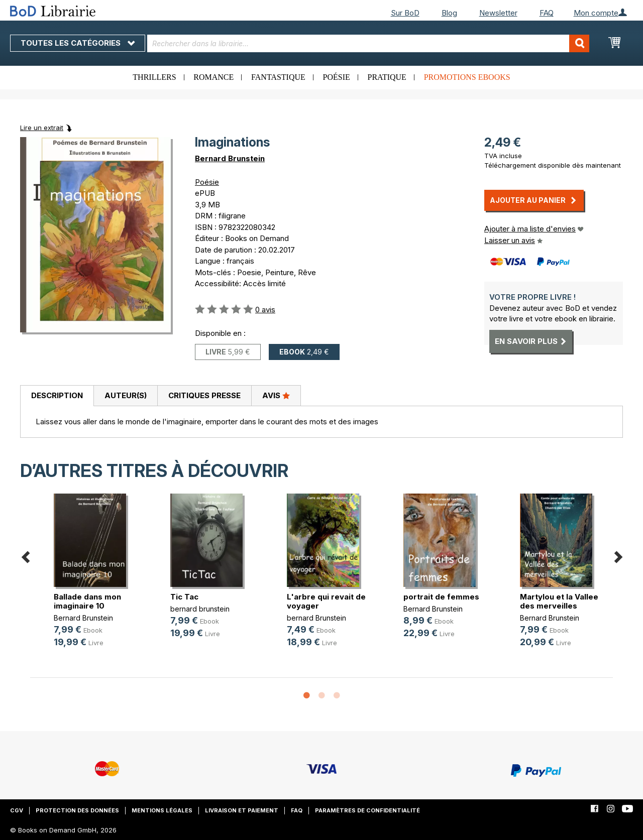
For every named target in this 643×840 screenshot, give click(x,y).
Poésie (337, 77)
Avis (276, 395)
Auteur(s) (126, 395)
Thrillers (154, 77)
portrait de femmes (441, 597)
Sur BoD (405, 13)
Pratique (387, 77)
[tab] (57, 396)
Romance (213, 77)
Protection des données (77, 810)
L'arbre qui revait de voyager (326, 601)
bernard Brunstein (316, 618)
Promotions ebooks (467, 77)
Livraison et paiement (242, 810)
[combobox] (368, 43)
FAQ (547, 13)
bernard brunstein (200, 609)
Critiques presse (204, 395)
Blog (449, 13)
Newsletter (498, 13)
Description (57, 395)
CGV (17, 810)
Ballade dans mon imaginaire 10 (87, 601)
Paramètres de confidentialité (367, 810)
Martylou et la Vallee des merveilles (559, 601)
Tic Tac (184, 597)
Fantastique (278, 77)
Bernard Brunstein (230, 158)
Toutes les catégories (78, 43)
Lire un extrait (42, 128)
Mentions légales (162, 810)
